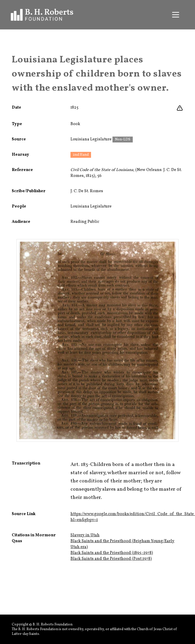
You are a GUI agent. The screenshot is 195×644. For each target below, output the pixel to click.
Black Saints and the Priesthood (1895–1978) (112, 553)
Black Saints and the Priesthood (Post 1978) (111, 559)
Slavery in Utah (85, 535)
